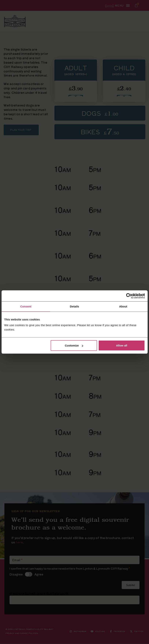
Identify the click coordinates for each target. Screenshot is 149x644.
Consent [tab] (26, 306)
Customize (74, 345)
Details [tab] (75, 306)
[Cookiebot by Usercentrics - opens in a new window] (129, 296)
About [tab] (123, 306)
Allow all (122, 345)
